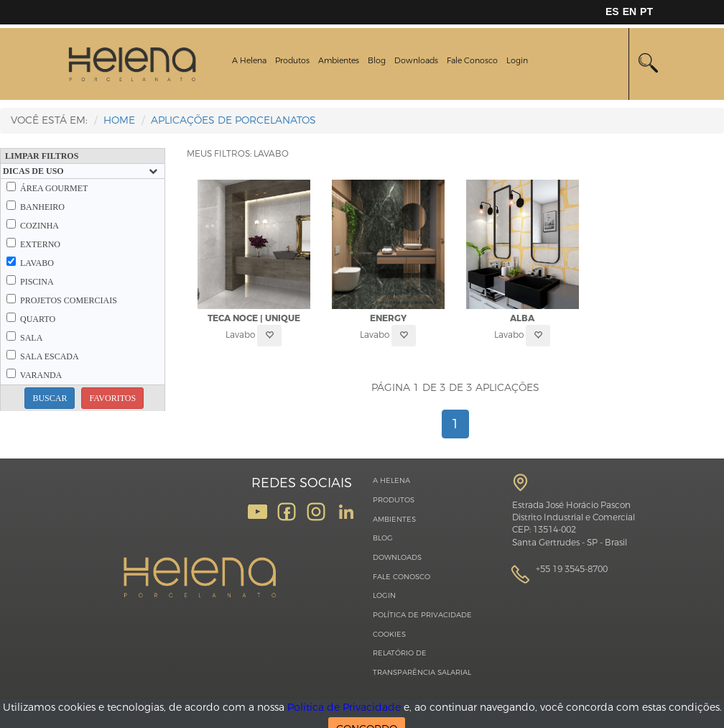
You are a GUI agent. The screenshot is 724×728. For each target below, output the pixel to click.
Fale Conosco (472, 61)
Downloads (416, 61)
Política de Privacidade (422, 615)
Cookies (389, 634)
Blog (377, 61)
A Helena (249, 61)
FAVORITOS (112, 398)
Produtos (292, 61)
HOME (119, 120)
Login (517, 61)
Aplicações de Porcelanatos (233, 120)
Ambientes (339, 61)
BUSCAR (50, 398)
